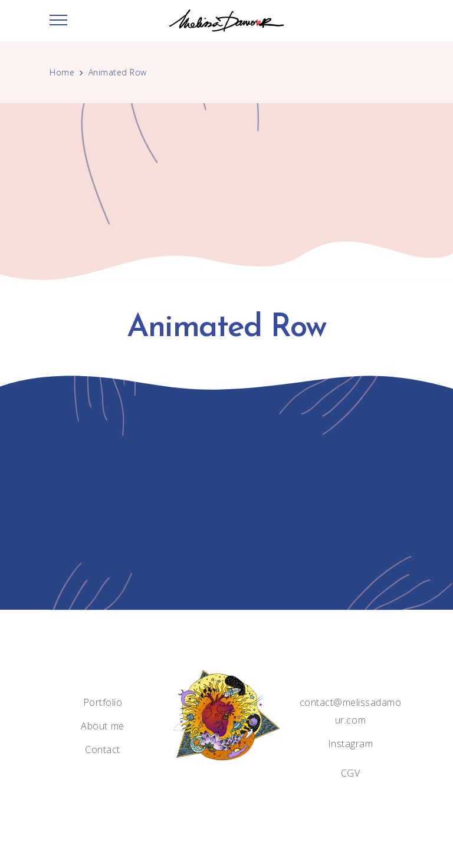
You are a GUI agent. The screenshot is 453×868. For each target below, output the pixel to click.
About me (102, 726)
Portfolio (103, 702)
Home (62, 72)
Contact (103, 749)
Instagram (351, 744)
